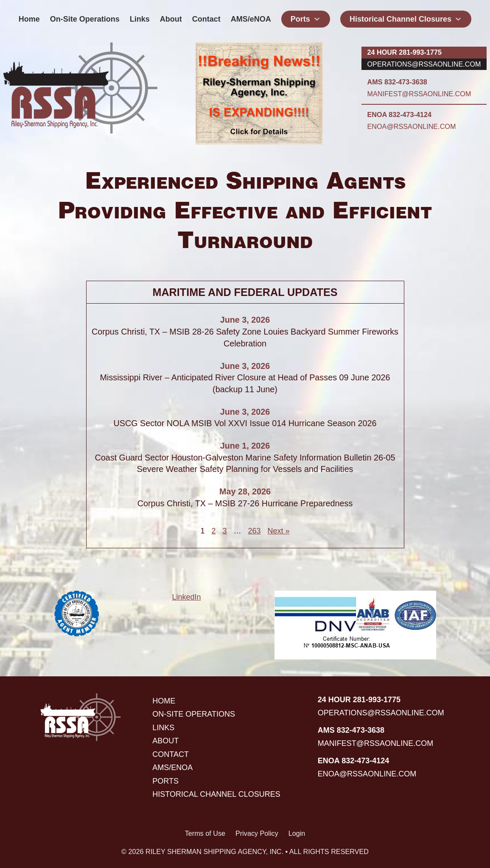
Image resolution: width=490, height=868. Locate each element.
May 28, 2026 (245, 491)
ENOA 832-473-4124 (399, 114)
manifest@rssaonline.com (419, 94)
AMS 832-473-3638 (397, 82)
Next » (279, 531)
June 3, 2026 (245, 320)
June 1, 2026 (245, 446)
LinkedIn (186, 597)
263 (254, 531)
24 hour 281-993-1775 (405, 52)
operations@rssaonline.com (424, 64)
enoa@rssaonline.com (412, 126)
